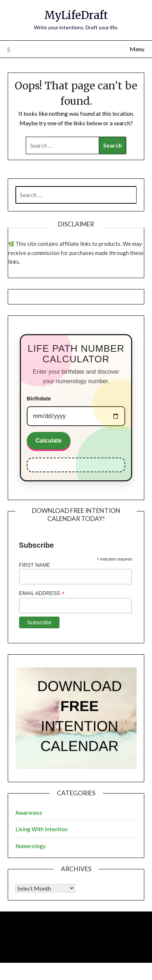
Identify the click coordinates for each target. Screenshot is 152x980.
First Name (35, 565)
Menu (137, 49)
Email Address (42, 593)
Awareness (29, 813)
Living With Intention (41, 829)
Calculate (49, 441)
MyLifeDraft (76, 15)
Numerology (31, 846)
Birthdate (39, 398)
